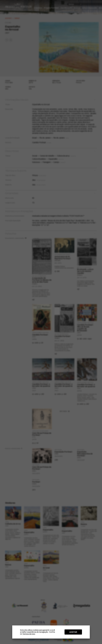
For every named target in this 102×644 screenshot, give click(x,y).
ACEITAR (73, 632)
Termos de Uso (29, 634)
